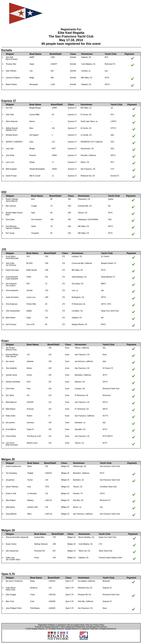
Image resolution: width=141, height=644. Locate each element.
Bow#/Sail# (56, 54)
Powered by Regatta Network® (47, 627)
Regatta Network (38, 629)
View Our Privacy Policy (95, 625)
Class (73, 54)
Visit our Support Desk (75, 625)
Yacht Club (111, 54)
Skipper (10, 54)
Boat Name (36, 54)
